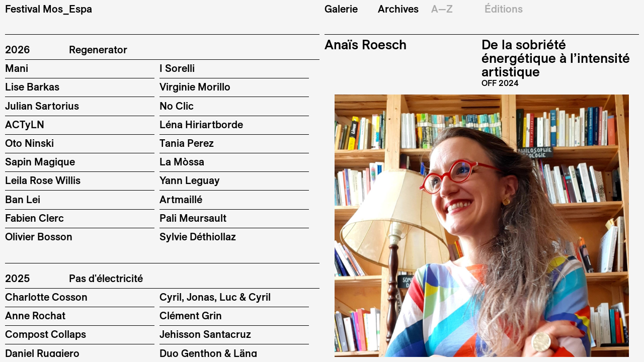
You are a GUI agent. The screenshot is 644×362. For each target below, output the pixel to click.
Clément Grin (191, 315)
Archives (398, 9)
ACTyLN (25, 124)
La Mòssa (182, 162)
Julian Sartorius (42, 106)
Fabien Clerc (34, 218)
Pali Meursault (193, 218)
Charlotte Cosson (46, 297)
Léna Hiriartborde (201, 124)
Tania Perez (187, 143)
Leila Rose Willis (43, 180)
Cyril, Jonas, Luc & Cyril (215, 297)
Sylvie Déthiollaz (198, 237)
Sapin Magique (40, 162)
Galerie (341, 9)
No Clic (177, 106)
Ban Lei (23, 199)
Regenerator (98, 50)
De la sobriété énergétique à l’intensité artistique (556, 58)
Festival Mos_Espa (49, 9)
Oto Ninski (29, 143)
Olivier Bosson (39, 237)
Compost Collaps (46, 334)
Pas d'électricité (106, 279)
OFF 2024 (500, 83)
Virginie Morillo (195, 87)
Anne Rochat (35, 315)
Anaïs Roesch (366, 44)
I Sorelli (177, 68)
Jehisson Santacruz (205, 334)
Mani (17, 68)
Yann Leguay (190, 180)
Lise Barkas (32, 87)
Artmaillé (181, 199)
